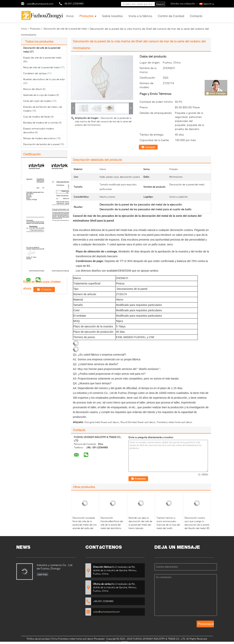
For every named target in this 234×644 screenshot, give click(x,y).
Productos (86, 16)
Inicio (70, 16)
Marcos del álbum (33, 89)
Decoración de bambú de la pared (41, 144)
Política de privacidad (38, 639)
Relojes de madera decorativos (40, 138)
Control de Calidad (171, 16)
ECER (125, 642)
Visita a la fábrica (140, 16)
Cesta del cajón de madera (37, 101)
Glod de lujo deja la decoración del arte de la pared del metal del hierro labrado (140, 523)
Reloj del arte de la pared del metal (41, 67)
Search (160, 4)
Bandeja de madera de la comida (41, 123)
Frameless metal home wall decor (175, 422)
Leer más (42, 574)
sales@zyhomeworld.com (40, 4)
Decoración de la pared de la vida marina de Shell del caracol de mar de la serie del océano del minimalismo (103, 121)
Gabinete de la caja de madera (39, 95)
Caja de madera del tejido (37, 117)
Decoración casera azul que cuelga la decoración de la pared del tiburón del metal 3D (197, 523)
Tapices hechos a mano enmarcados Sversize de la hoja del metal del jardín (168, 523)
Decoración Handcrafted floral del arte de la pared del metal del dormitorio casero (112, 525)
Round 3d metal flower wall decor (138, 422)
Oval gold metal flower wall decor (102, 422)
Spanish (209, 4)
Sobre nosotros (112, 16)
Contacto (196, 16)
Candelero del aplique (35, 73)
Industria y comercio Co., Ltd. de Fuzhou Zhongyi (55, 567)
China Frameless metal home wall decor (72, 639)
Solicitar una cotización (183, 4)
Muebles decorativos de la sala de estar (44, 79)
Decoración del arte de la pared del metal (65, 29)
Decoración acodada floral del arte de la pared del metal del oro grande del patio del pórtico (85, 525)
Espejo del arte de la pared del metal (42, 58)
